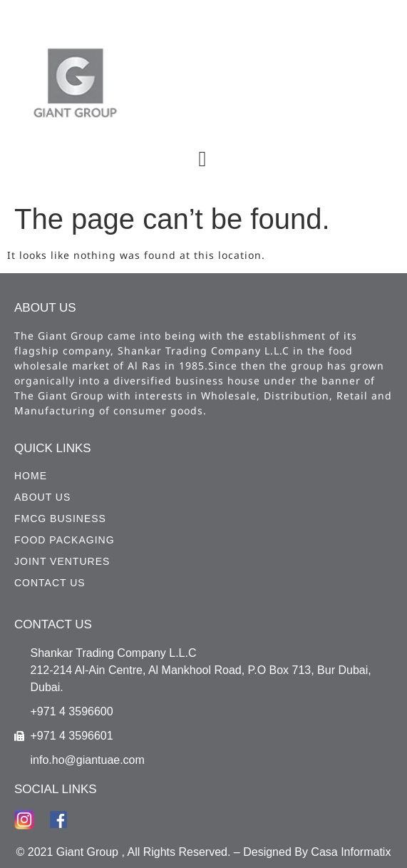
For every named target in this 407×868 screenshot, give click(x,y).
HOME (31, 476)
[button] (202, 159)
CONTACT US (50, 583)
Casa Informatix (351, 852)
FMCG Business (60, 519)
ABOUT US (42, 497)
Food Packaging (65, 540)
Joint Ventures (62, 561)
